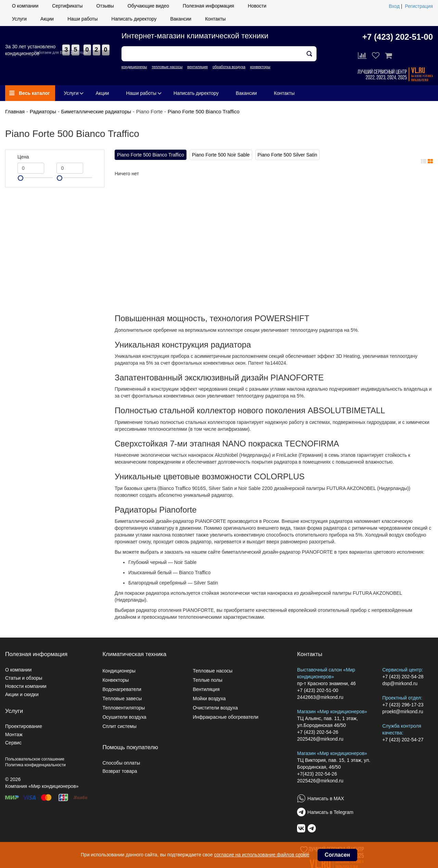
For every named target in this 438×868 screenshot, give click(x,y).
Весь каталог (30, 93)
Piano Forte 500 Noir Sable (221, 155)
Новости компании (26, 686)
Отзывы (105, 6)
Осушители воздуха (124, 717)
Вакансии (181, 19)
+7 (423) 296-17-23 (403, 705)
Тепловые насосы (212, 671)
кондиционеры (134, 67)
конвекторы (260, 67)
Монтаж (14, 734)
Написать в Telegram (330, 812)
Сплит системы (119, 726)
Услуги (19, 19)
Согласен (337, 855)
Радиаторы (43, 111)
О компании (25, 6)
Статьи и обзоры (24, 678)
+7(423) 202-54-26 (317, 774)
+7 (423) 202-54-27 (403, 740)
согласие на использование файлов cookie (262, 855)
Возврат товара (120, 771)
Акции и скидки (22, 694)
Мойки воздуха (209, 699)
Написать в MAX (326, 798)
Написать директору (134, 19)
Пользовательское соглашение (35, 759)
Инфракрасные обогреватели (226, 717)
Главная (15, 111)
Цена (23, 157)
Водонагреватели (122, 689)
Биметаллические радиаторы (96, 111)
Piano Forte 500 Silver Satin (287, 155)
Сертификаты (67, 6)
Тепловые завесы (122, 699)
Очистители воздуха (215, 708)
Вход (394, 6)
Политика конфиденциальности (35, 765)
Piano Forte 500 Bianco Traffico (204, 111)
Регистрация (419, 6)
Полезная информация (208, 6)
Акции (47, 19)
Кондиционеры (119, 671)
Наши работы (82, 19)
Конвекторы (115, 680)
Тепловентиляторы (124, 708)
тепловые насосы (167, 67)
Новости (257, 6)
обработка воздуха (229, 67)
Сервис (13, 743)
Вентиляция (206, 689)
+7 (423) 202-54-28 (403, 677)
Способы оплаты (121, 763)
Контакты (215, 19)
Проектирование (24, 726)
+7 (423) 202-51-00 (398, 37)
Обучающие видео (148, 6)
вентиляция (197, 67)
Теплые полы (207, 680)
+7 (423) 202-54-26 (318, 732)
